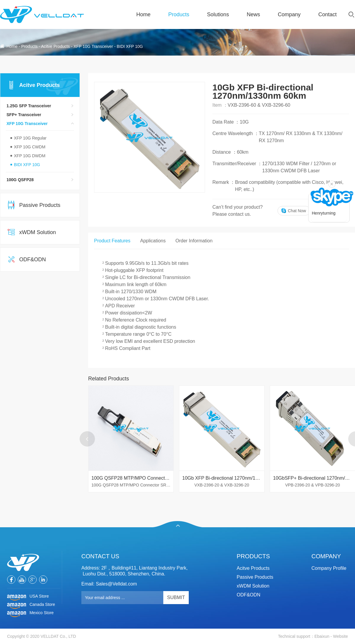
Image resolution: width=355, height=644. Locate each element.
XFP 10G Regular (30, 138)
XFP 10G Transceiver (93, 46)
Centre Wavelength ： (236, 133)
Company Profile (329, 568)
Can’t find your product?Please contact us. (238, 211)
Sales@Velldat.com (116, 584)
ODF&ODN (33, 259)
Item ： (220, 105)
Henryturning (324, 213)
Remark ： (224, 182)
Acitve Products (55, 46)
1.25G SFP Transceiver (29, 106)
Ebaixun (322, 636)
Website (341, 636)
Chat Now (297, 211)
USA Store (28, 596)
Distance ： (225, 152)
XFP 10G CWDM (30, 147)
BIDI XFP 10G (130, 46)
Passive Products (40, 205)
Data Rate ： (226, 122)
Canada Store (31, 605)
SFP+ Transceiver (24, 115)
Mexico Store (30, 613)
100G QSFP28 (20, 180)
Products (29, 46)
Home (12, 46)
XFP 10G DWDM (30, 156)
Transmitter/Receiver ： (237, 164)
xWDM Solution (38, 232)
